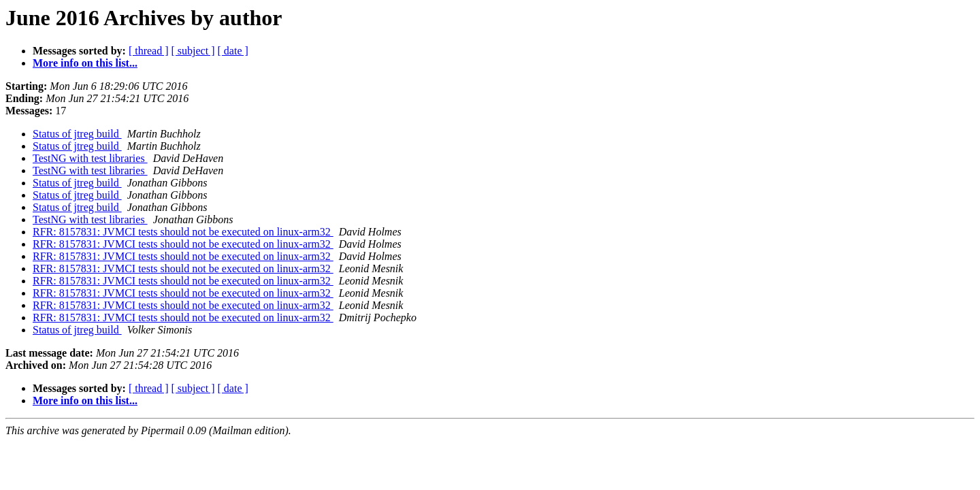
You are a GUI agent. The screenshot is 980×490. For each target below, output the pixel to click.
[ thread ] (149, 51)
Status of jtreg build (77, 134)
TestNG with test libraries (90, 158)
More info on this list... (85, 63)
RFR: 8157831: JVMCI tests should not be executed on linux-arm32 (183, 232)
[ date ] (233, 51)
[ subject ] (193, 51)
